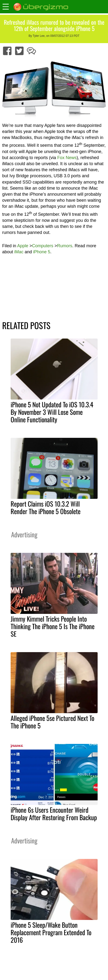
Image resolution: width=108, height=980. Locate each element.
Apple (23, 246)
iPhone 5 (42, 252)
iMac (19, 252)
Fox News (67, 158)
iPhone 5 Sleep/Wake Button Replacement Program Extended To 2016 (51, 932)
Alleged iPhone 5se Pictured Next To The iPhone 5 (52, 722)
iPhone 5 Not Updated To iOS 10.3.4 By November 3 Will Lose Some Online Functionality (52, 412)
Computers (43, 246)
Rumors (65, 246)
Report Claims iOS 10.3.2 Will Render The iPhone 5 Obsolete (46, 507)
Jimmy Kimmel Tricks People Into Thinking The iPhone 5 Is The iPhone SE (53, 626)
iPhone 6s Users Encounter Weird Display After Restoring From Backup (54, 814)
